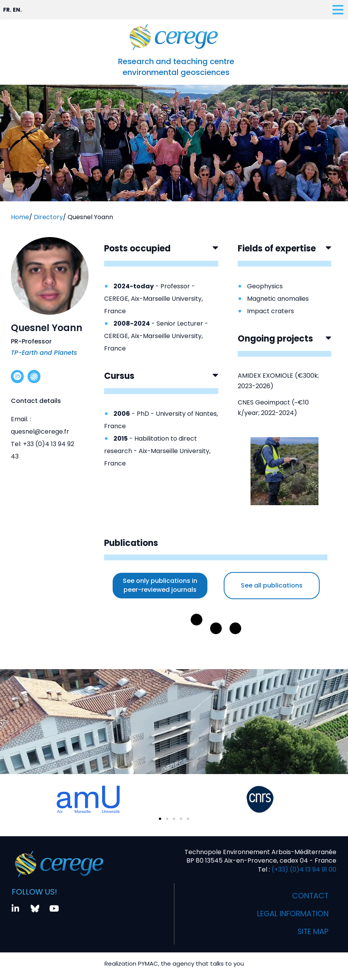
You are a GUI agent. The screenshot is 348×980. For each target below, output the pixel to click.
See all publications (272, 585)
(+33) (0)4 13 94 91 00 (303, 869)
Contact (310, 896)
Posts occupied (137, 248)
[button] (161, 255)
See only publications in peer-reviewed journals (160, 585)
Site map (312, 932)
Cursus (119, 376)
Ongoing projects (275, 339)
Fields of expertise (277, 248)
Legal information (290, 914)
